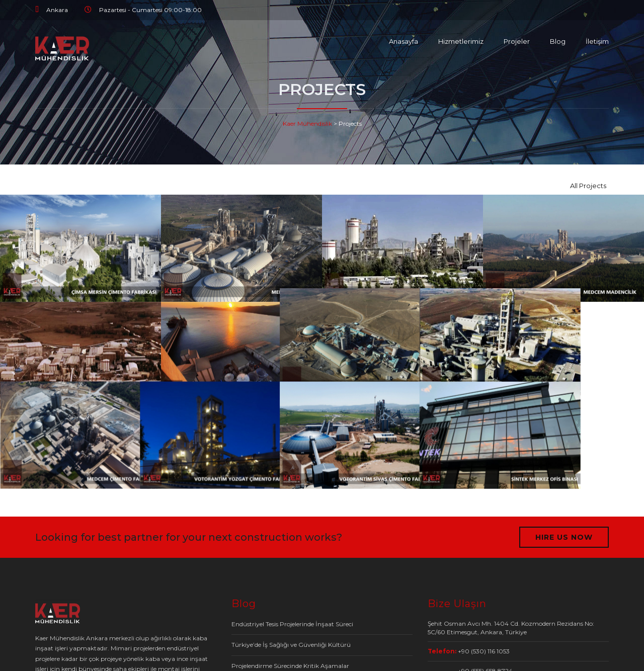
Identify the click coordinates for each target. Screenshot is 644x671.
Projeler (517, 41)
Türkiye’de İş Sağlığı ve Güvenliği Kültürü (291, 645)
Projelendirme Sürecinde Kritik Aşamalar (290, 666)
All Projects (588, 186)
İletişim (597, 41)
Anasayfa (404, 41)
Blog (558, 41)
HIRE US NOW (564, 537)
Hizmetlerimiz (461, 41)
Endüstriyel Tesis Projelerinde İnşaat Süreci (292, 624)
